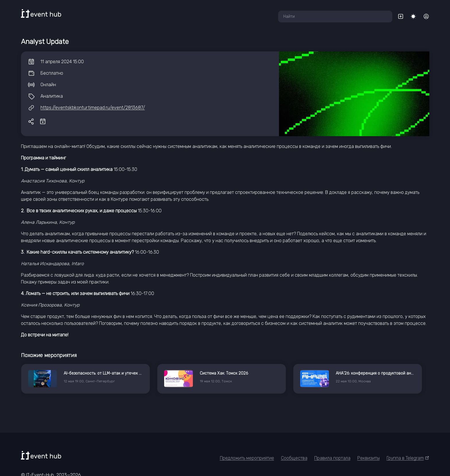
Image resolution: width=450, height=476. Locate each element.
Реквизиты (368, 458)
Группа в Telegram (408, 458)
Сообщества (294, 458)
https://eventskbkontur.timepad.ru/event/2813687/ (93, 108)
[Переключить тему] (413, 16)
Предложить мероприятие (247, 458)
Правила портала (332, 458)
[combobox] (335, 17)
